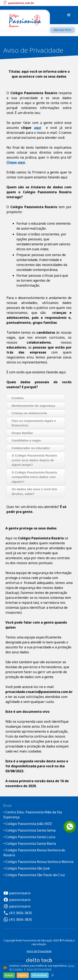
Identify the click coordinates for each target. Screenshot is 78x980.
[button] (69, 15)
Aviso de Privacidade (39, 951)
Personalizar (40, 975)
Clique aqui (16, 162)
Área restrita (62, 30)
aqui (38, 128)
